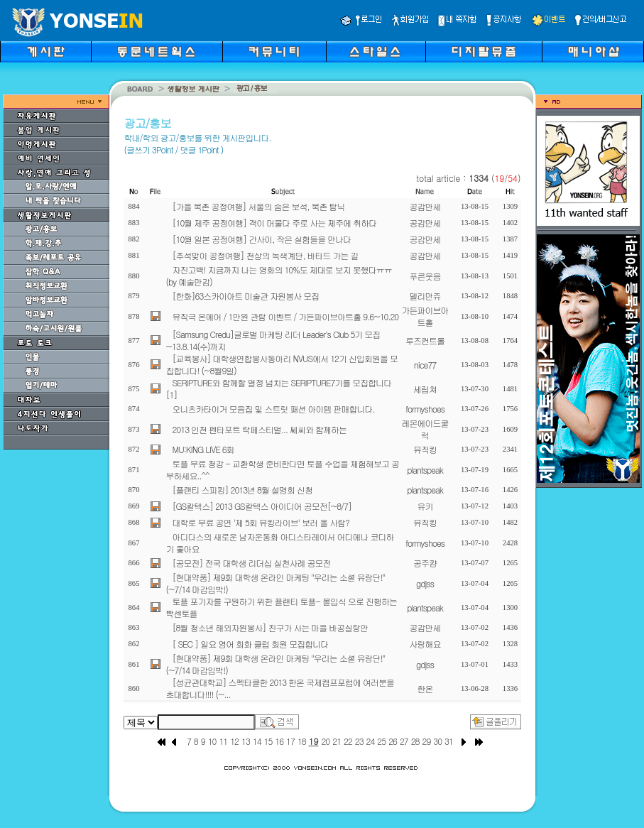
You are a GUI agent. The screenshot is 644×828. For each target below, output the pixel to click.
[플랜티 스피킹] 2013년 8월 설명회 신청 (242, 490)
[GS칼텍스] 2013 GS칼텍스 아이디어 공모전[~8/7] (262, 506)
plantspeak (425, 470)
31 (449, 741)
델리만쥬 (425, 296)
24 (371, 741)
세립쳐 (425, 389)
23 (359, 741)
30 (437, 741)
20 (325, 741)
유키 (425, 506)
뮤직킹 (425, 449)
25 (381, 741)
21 (337, 741)
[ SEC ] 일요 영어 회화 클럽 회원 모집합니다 (251, 644)
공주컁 (425, 563)
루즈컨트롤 (425, 341)
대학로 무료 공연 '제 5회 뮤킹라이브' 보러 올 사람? (261, 522)
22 (348, 741)
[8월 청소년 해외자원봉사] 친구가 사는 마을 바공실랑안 (271, 627)
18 (302, 741)
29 (426, 741)
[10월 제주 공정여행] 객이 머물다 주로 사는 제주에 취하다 (275, 223)
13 (246, 741)
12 (234, 741)
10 (212, 741)
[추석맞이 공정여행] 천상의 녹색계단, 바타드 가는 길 (266, 255)
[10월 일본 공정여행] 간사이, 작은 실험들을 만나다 (262, 239)
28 (415, 741)
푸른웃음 (425, 276)
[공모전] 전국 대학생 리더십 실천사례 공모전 (252, 563)
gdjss (425, 583)
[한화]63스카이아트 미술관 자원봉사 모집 (246, 296)
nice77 (425, 365)
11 (223, 741)
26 (393, 741)
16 (279, 741)
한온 (425, 688)
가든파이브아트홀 (425, 316)
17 (290, 741)
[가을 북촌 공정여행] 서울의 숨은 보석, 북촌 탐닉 (259, 206)
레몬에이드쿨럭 (425, 429)
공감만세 (425, 206)
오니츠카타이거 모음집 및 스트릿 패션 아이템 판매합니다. (274, 409)
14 (257, 741)
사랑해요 (425, 644)
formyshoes (425, 409)
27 (404, 741)
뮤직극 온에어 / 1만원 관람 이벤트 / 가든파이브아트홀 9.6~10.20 (286, 316)
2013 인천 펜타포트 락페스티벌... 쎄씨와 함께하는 (260, 429)
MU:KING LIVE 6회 (203, 449)
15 (268, 741)
